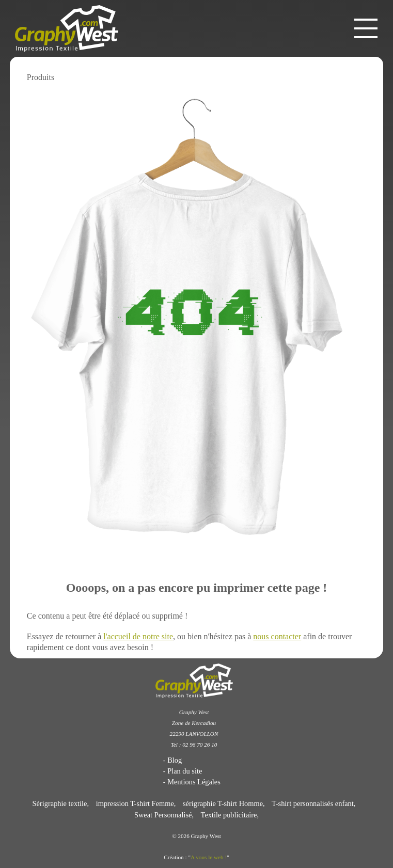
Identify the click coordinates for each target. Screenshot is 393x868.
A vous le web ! (209, 857)
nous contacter (277, 636)
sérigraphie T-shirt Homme (223, 803)
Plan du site (185, 771)
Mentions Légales (194, 782)
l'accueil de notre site (138, 636)
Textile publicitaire (229, 815)
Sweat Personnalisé (163, 815)
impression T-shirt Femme (135, 803)
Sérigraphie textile (60, 803)
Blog (175, 760)
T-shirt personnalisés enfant (313, 803)
